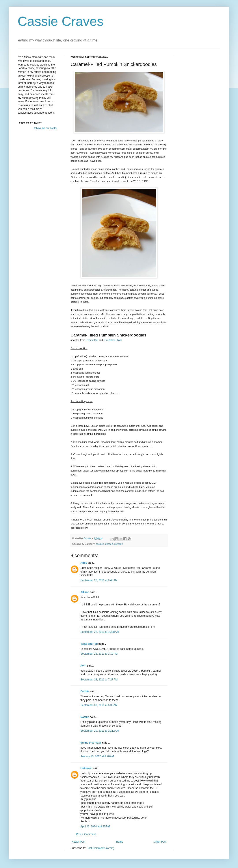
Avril (83, 666)
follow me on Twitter (46, 128)
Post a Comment (86, 834)
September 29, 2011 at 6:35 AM (99, 705)
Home (120, 842)
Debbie (85, 691)
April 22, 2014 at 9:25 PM (95, 827)
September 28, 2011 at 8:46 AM (99, 580)
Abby (84, 563)
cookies (100, 544)
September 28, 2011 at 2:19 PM (99, 654)
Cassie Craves (61, 21)
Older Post (160, 842)
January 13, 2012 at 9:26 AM (97, 756)
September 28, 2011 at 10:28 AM (100, 632)
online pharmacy (91, 743)
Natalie (85, 717)
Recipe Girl (92, 340)
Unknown (86, 768)
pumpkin (119, 544)
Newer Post (78, 842)
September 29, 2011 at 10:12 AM (100, 731)
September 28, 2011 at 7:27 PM (99, 680)
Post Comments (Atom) (100, 848)
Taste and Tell (89, 644)
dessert (109, 544)
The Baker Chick (112, 340)
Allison (85, 592)
